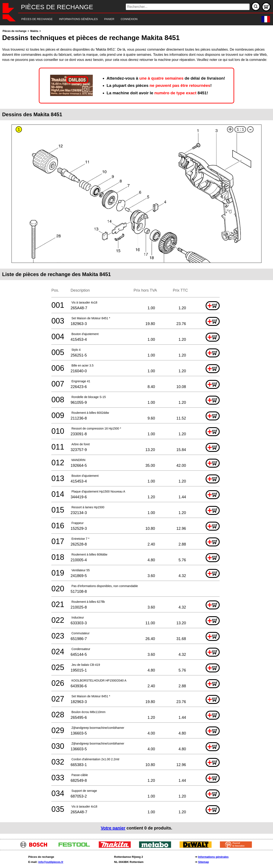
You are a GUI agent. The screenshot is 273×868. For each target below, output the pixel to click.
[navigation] (131, 19)
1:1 (240, 130)
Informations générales (213, 857)
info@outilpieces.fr (51, 862)
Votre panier (113, 828)
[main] (136, 431)
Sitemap (204, 862)
